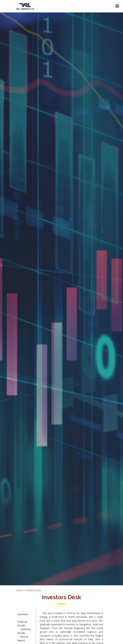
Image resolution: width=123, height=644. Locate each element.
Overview (23, 614)
